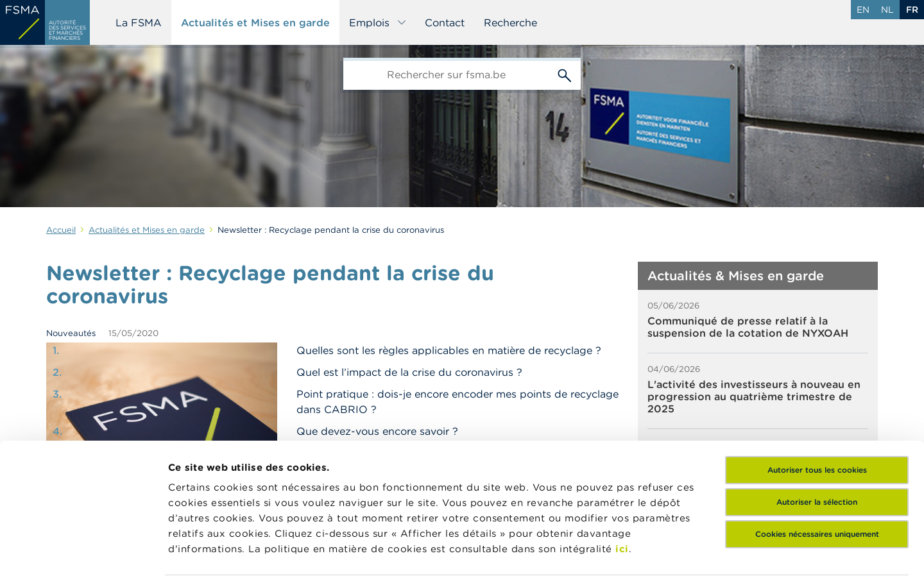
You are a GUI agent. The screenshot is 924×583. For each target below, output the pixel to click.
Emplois (378, 22)
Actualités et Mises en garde (255, 22)
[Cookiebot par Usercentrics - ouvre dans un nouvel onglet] (83, 558)
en (863, 10)
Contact (445, 22)
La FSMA (139, 22)
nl (887, 10)
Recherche (510, 22)
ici (622, 461)
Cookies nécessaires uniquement (817, 447)
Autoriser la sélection (817, 415)
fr (912, 10)
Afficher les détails (215, 558)
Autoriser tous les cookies (817, 383)
